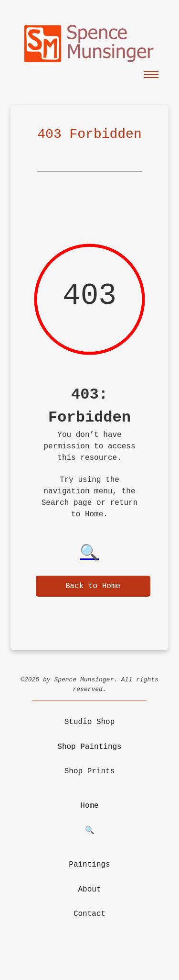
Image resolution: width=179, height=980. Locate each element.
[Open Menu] (151, 74)
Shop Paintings (89, 747)
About (89, 890)
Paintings (89, 865)
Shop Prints (90, 771)
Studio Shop (90, 722)
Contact (89, 914)
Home (89, 806)
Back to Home (93, 586)
